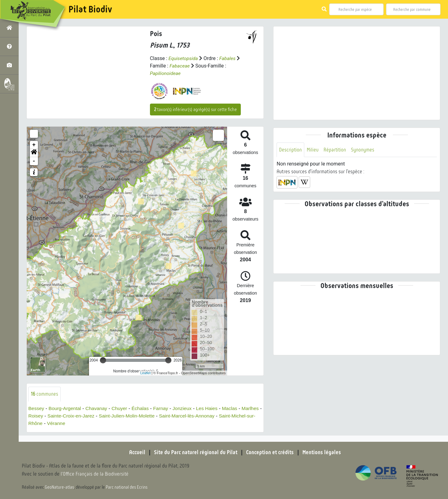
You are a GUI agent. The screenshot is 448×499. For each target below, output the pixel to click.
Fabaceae (180, 66)
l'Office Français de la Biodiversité (95, 474)
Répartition (335, 150)
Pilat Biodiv (90, 9)
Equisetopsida (184, 58)
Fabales (229, 58)
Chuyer (122, 408)
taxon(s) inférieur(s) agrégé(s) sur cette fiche (195, 110)
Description (291, 150)
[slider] (103, 360)
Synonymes (364, 150)
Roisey (58, 416)
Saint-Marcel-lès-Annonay (213, 416)
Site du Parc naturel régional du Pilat (195, 452)
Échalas (143, 408)
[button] (34, 153)
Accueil (135, 452)
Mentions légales (324, 452)
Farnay (164, 408)
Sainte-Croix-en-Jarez (94, 416)
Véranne (81, 423)
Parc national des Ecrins (127, 487)
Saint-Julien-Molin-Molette (152, 416)
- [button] (34, 161)
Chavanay (98, 408)
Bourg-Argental (66, 408)
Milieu (313, 150)
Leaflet (145, 373)
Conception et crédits (271, 452)
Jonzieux (186, 408)
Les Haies (211, 408)
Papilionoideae (166, 73)
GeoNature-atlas (60, 487)
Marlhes (37, 416)
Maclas (235, 408)
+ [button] (34, 145)
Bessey (36, 408)
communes (45, 394)
